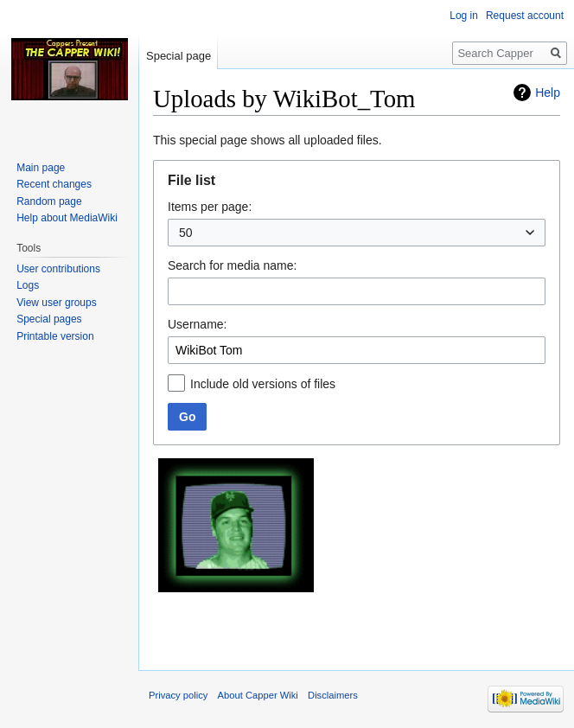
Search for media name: (232, 265)
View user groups (57, 303)
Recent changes (54, 184)
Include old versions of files (263, 384)
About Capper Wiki (258, 695)
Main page (41, 168)
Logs (28, 285)
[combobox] (357, 233)
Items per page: (210, 207)
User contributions (58, 269)
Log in (464, 16)
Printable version (55, 336)
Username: (197, 324)
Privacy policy (178, 695)
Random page (49, 201)
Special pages (49, 319)
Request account (525, 16)
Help (548, 93)
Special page (179, 56)
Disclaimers (333, 695)
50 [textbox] (186, 233)
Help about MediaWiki (67, 218)
